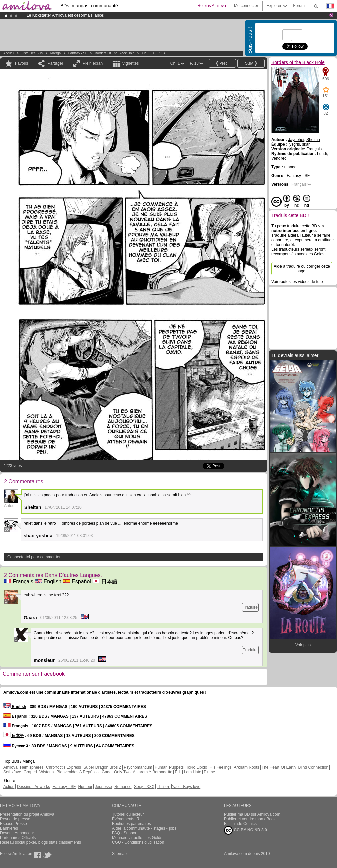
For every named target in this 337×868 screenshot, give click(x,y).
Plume (209, 772)
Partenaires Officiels (18, 838)
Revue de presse (15, 819)
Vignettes (130, 63)
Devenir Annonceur (17, 833)
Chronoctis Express (64, 767)
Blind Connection (313, 767)
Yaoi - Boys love (186, 787)
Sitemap (119, 854)
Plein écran (93, 63)
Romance (123, 787)
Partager (55, 63)
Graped (30, 772)
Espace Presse (14, 824)
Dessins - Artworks (34, 787)
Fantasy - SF (78, 53)
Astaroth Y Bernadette (152, 772)
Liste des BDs (32, 53)
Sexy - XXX (144, 787)
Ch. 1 (146, 53)
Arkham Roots (247, 767)
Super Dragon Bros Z (102, 767)
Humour (85, 787)
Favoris (22, 63)
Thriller (163, 787)
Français (19, 581)
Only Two (122, 772)
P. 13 (161, 53)
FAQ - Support (125, 833)
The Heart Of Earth (279, 767)
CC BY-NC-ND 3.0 (246, 830)
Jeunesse (103, 787)
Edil (178, 772)
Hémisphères (32, 767)
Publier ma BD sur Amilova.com (252, 814)
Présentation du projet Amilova (27, 814)
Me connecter (246, 6)
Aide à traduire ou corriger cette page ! (302, 269)
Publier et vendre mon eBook (250, 819)
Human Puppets (169, 767)
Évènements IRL (127, 819)
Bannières (9, 828)
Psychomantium (138, 767)
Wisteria (47, 772)
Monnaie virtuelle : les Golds (137, 838)
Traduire (250, 607)
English (48, 581)
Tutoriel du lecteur (128, 814)
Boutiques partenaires (132, 824)
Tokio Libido (196, 767)
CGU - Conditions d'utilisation (138, 842)
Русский (16, 746)
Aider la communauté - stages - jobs (144, 828)
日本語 (105, 581)
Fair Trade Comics (240, 824)
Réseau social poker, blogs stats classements (40, 842)
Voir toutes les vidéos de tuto (297, 282)
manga (56, 53)
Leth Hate (193, 772)
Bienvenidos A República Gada (84, 772)
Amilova (11, 767)
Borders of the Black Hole (115, 53)
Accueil (9, 53)
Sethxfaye (12, 772)
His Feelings (221, 767)
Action (9, 787)
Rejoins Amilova (212, 6)
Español (77, 581)
